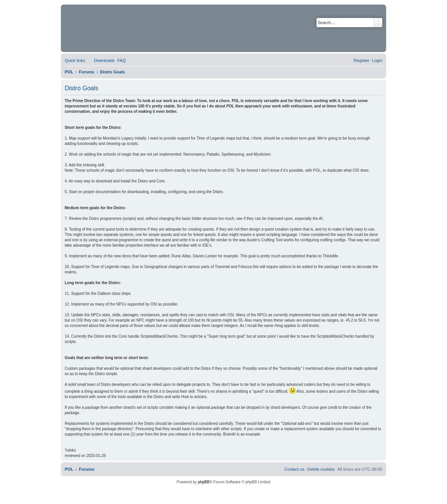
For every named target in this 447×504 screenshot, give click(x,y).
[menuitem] (101, 60)
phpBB (204, 482)
